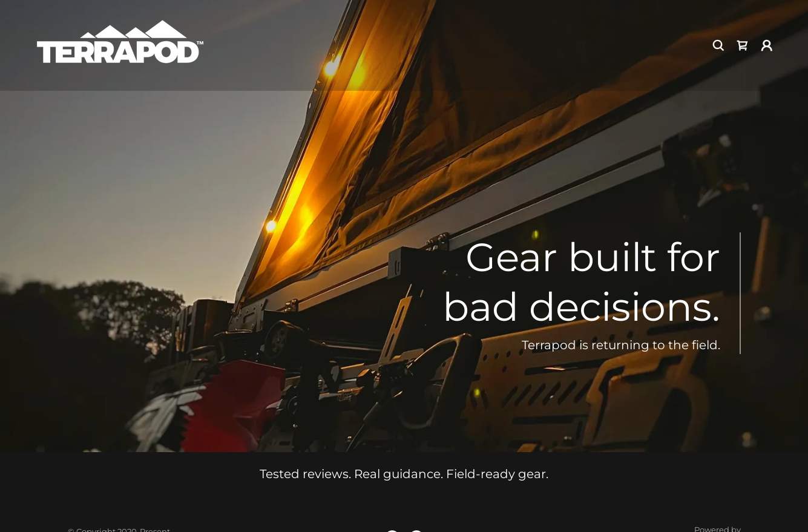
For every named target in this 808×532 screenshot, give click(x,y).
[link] (120, 45)
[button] (767, 45)
